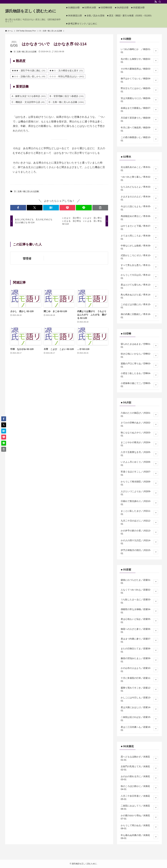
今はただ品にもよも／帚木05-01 (139, 208)
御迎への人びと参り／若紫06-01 (139, 631)
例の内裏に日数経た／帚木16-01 (139, 316)
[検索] (160, 2)
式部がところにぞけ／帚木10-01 (139, 257)
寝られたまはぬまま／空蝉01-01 (139, 346)
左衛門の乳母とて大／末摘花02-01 (139, 768)
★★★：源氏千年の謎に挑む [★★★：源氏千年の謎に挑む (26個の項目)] (29, 70)
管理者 (27, 259)
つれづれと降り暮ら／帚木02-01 (139, 178)
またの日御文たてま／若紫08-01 (139, 650)
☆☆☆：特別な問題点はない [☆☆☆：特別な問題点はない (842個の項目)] (67, 76)
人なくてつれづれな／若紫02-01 (139, 591)
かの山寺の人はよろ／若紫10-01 (139, 670)
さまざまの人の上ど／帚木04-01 (139, 198)
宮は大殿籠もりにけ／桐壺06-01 (139, 100)
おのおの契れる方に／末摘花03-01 (139, 778)
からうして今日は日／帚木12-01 (139, 277)
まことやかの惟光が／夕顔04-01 (139, 444)
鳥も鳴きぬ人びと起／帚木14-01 (139, 296)
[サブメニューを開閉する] (156, 51)
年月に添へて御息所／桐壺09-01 (139, 129)
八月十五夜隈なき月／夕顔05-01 (139, 454)
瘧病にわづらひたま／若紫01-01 (139, 582)
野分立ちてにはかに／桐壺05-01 (139, 90)
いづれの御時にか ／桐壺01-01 (139, 51)
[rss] (156, 2)
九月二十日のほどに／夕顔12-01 (139, 522)
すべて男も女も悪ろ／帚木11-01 (139, 267)
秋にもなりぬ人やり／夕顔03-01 (139, 434)
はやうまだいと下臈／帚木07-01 (139, 227)
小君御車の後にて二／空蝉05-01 (139, 385)
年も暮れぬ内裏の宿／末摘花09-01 (139, 837)
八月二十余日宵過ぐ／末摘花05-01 (139, 798)
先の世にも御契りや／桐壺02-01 (139, 61)
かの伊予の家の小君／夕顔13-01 (139, 532)
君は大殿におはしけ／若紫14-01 (139, 709)
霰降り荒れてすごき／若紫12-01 (139, 689)
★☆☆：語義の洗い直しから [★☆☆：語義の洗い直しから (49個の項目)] (29, 76)
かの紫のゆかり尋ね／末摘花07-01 (139, 817)
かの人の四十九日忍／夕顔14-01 (139, 542)
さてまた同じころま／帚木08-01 (139, 237)
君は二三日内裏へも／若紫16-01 (139, 729)
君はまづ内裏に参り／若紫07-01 (139, 640)
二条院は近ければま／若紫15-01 (139, 719)
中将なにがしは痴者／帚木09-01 (139, 247)
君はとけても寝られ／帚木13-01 (139, 286)
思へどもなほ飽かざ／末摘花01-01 (139, 758)
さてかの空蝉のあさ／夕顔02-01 (139, 424)
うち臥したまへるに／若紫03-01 (139, 601)
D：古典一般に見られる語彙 (25, 52)
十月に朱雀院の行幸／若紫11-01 (139, 680)
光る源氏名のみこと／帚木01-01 (139, 169)
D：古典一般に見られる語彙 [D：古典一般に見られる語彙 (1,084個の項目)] (66, 102)
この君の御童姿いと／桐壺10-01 (139, 139)
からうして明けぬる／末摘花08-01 (139, 827)
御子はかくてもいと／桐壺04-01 (139, 80)
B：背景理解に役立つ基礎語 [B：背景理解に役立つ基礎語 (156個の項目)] (67, 96)
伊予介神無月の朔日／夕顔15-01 (139, 552)
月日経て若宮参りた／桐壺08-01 (139, 119)
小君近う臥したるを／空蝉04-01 (139, 375)
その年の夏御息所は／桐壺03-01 (139, 70)
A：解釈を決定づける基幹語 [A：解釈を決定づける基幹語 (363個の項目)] (29, 96)
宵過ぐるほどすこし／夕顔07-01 (139, 473)
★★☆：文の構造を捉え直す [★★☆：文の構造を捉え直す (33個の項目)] (66, 70)
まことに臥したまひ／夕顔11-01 (139, 513)
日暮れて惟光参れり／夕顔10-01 (139, 503)
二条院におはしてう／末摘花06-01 (139, 807)
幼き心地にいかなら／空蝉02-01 (139, 355)
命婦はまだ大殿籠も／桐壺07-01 (139, 110)
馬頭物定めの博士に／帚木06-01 (139, 218)
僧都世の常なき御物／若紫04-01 (139, 611)
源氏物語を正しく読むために (31, 11)
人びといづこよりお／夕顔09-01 (139, 493)
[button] (18, 208)
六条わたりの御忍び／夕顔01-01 (139, 414)
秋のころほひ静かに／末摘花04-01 (139, 788)
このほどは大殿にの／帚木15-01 (139, 306)
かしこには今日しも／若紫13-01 (139, 699)
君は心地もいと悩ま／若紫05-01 (139, 621)
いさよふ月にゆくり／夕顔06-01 (139, 463)
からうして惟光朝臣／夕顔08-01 (139, 483)
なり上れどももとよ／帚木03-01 (139, 188)
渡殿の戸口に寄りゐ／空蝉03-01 (139, 365)
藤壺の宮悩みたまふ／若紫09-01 (139, 660)
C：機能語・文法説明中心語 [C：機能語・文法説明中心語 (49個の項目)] (28, 102)
